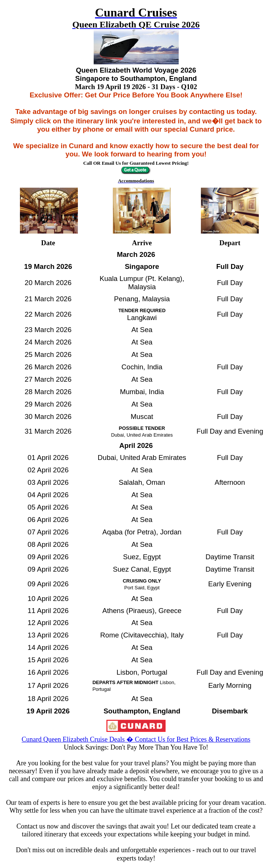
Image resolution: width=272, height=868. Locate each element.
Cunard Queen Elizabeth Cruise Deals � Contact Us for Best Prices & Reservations (136, 739)
